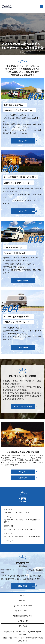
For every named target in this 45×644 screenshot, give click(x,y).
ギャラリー (23, 472)
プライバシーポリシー (23, 611)
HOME (23, 595)
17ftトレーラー (22, 211)
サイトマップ (23, 621)
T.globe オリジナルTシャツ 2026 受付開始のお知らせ (22, 521)
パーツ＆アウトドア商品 (23, 407)
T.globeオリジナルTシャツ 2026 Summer (20, 529)
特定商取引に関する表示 (23, 616)
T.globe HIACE (22, 280)
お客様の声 (23, 478)
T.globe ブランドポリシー (22, 605)
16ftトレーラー (22, 141)
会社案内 (23, 600)
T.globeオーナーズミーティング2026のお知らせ (22, 536)
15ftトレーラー (22, 347)
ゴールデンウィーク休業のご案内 (17, 512)
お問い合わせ (23, 586)
